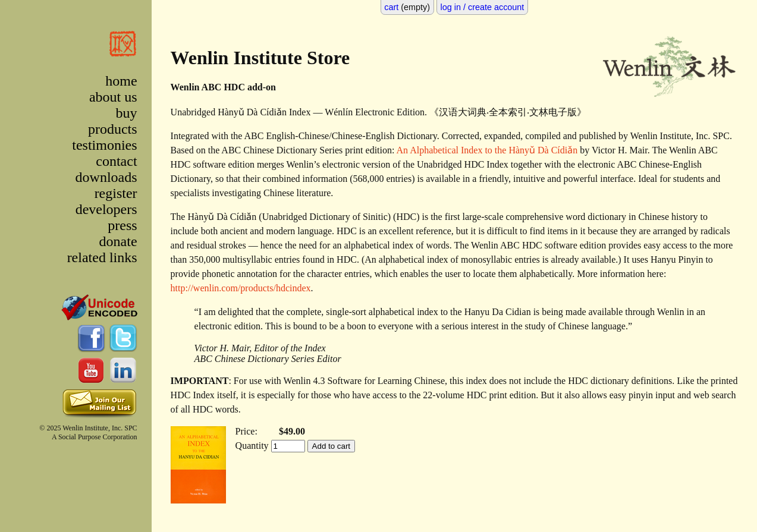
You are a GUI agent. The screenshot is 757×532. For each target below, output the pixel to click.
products (113, 129)
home (121, 81)
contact (116, 161)
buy (127, 113)
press (122, 225)
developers (106, 209)
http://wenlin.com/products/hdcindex (241, 288)
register (116, 193)
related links (102, 257)
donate (118, 241)
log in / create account (483, 7)
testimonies (104, 145)
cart (391, 7)
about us (113, 97)
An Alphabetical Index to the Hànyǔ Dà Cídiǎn (487, 150)
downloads (106, 177)
